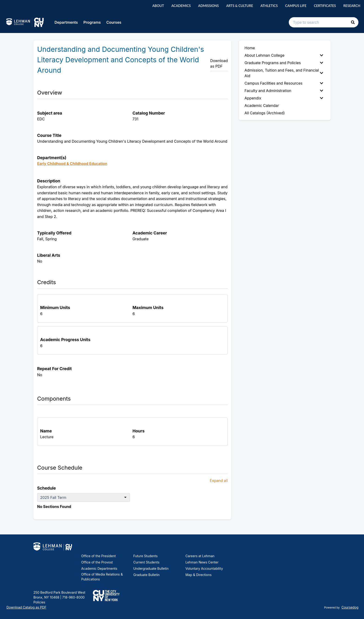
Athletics (269, 6)
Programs (92, 22)
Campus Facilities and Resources (284, 83)
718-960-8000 (73, 597)
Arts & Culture (240, 6)
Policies (39, 602)
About (158, 6)
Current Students (146, 562)
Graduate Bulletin (146, 575)
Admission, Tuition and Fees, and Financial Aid (284, 73)
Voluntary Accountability (204, 568)
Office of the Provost (97, 562)
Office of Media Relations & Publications (102, 577)
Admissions (209, 6)
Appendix (284, 98)
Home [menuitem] (250, 48)
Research (352, 6)
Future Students (145, 556)
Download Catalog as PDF (26, 607)
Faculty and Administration (284, 91)
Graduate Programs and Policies (284, 63)
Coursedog (350, 607)
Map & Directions (199, 575)
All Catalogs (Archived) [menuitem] (265, 113)
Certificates (325, 6)
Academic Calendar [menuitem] (262, 105)
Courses (114, 22)
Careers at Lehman (200, 556)
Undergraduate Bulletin (151, 568)
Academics (181, 6)
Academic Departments (99, 568)
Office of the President (99, 556)
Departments (66, 22)
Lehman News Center (202, 562)
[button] (353, 22)
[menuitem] (285, 55)
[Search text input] (324, 22)
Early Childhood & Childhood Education (72, 164)
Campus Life (296, 6)
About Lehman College (284, 55)
